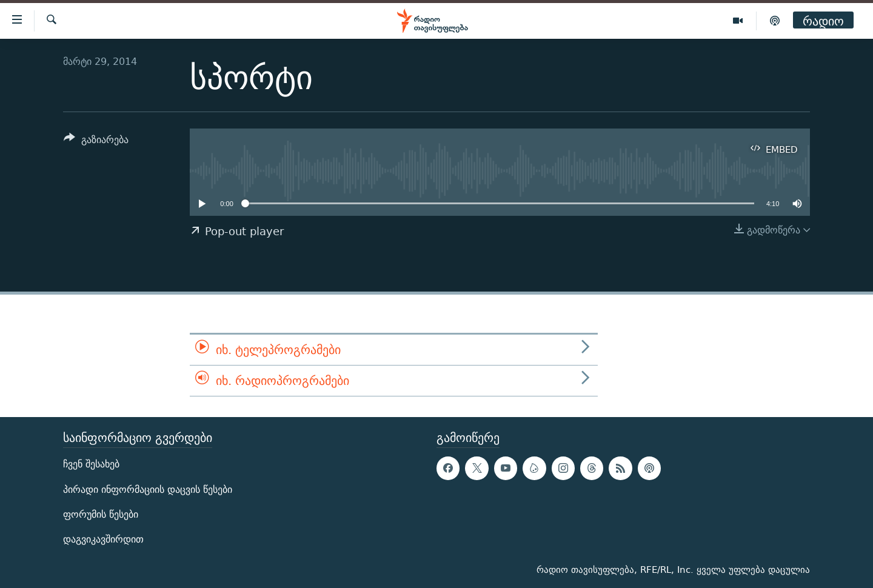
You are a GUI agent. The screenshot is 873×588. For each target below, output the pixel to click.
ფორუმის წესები (101, 514)
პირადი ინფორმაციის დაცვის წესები (148, 489)
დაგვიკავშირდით (103, 539)
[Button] (96, 142)
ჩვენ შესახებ (91, 465)
